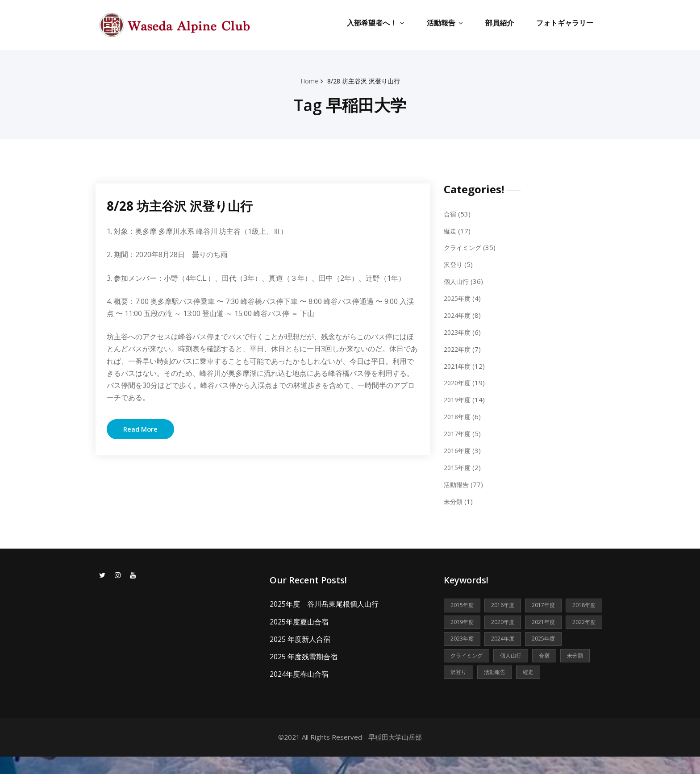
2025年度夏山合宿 (299, 619)
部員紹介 (500, 23)
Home (306, 81)
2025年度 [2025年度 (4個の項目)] (507, 654)
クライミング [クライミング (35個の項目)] (554, 654)
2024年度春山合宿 (299, 671)
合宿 (450, 213)
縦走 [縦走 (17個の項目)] (497, 689)
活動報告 (445, 23)
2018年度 (458, 414)
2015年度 (458, 465)
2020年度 (458, 381)
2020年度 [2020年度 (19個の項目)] (550, 620)
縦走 (450, 230)
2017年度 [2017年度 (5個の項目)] (550, 603)
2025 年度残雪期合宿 (304, 653)
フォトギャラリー (565, 23)
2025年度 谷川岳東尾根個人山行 (324, 601)
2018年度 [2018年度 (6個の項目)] (463, 620)
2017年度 (458, 431)
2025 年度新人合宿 (300, 636)
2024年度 (458, 314)
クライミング (464, 247)
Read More (141, 429)
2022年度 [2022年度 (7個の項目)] (507, 637)
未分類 (454, 498)
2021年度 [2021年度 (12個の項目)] (463, 637)
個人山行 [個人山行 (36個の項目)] (462, 672)
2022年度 (458, 347)
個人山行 (457, 280)
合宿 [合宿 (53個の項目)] (497, 672)
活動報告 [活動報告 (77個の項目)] (462, 689)
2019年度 (458, 398)
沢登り (454, 264)
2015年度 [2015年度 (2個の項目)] (463, 603)
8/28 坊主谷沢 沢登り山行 (364, 81)
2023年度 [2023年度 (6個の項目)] (550, 637)
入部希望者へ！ (376, 23)
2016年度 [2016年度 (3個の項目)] (507, 603)
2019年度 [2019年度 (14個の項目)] (507, 620)
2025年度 (458, 297)
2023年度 (458, 331)
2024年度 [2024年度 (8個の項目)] (463, 654)
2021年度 (458, 364)
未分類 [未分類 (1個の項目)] (529, 672)
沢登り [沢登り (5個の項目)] (564, 672)
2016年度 (458, 448)
